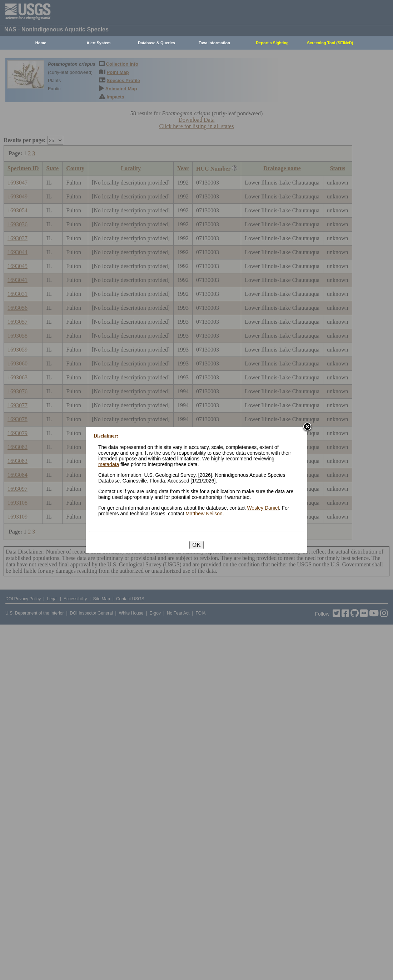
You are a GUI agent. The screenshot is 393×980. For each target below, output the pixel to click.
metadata (109, 464)
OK (196, 545)
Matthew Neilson (204, 514)
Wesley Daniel (263, 508)
